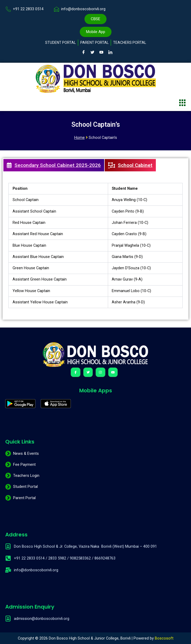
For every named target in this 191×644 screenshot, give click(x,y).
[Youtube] (102, 52)
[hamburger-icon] (182, 103)
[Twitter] (93, 52)
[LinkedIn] (110, 52)
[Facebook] (84, 52)
